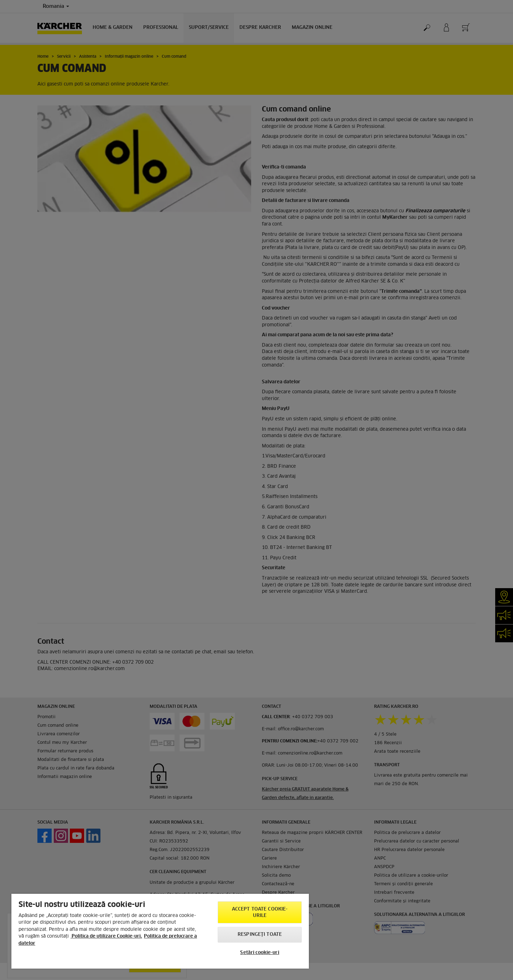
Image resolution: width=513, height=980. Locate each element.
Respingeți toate (260, 935)
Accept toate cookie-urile (260, 912)
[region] (160, 931)
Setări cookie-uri (260, 953)
